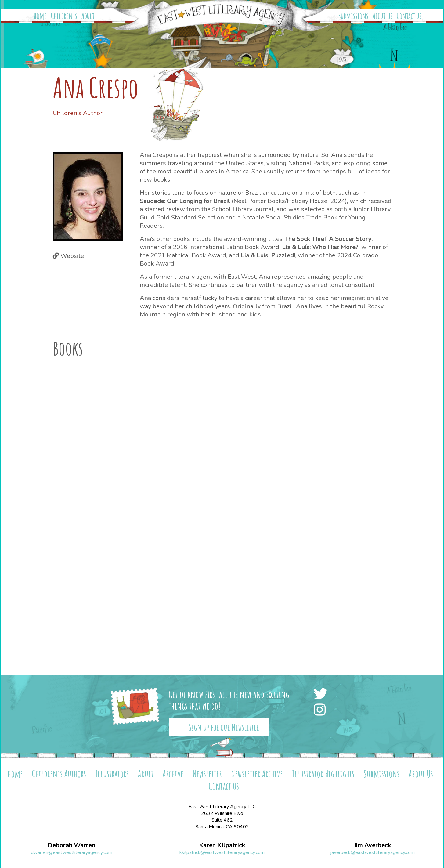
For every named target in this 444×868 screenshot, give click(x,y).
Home (40, 16)
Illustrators (112, 774)
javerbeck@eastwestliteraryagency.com (372, 852)
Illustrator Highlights (323, 774)
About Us (383, 16)
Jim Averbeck (372, 845)
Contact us (409, 16)
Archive (173, 774)
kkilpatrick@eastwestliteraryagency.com (222, 852)
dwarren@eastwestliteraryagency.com (72, 852)
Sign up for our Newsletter (224, 727)
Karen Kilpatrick (222, 845)
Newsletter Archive (257, 774)
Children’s (64, 16)
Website (72, 256)
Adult (88, 16)
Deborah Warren (71, 845)
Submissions (353, 16)
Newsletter (207, 774)
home (15, 774)
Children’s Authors (59, 774)
